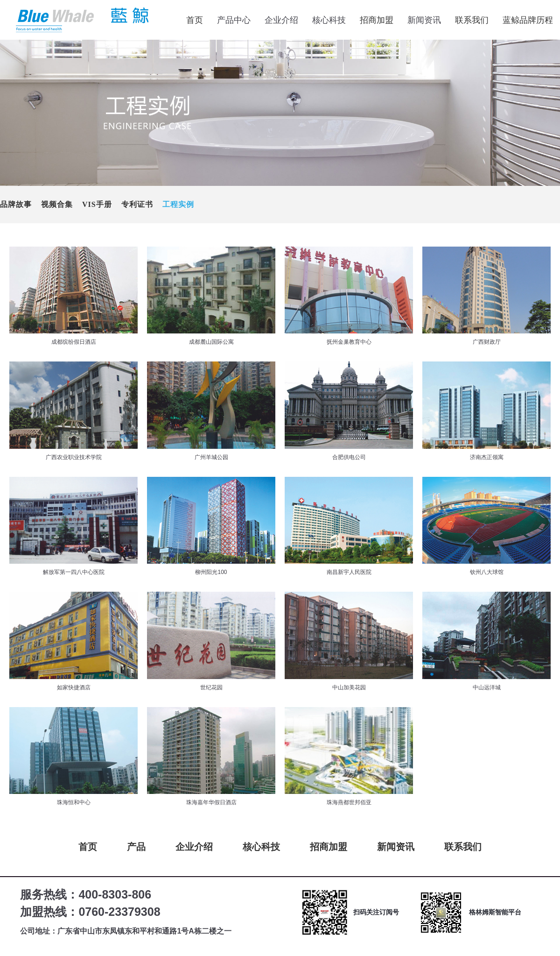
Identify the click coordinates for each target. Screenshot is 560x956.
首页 (195, 20)
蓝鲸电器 (79, 20)
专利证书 (137, 204)
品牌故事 (16, 204)
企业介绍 (194, 847)
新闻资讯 (396, 847)
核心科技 (261, 847)
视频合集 (57, 204)
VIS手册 (97, 204)
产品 (136, 847)
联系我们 (472, 20)
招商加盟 (377, 20)
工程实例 (178, 204)
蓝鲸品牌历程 (528, 20)
